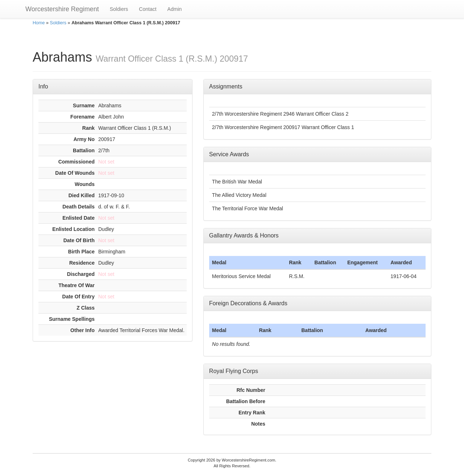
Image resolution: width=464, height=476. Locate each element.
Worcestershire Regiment (62, 9)
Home (39, 23)
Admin (175, 9)
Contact (148, 9)
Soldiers (119, 9)
